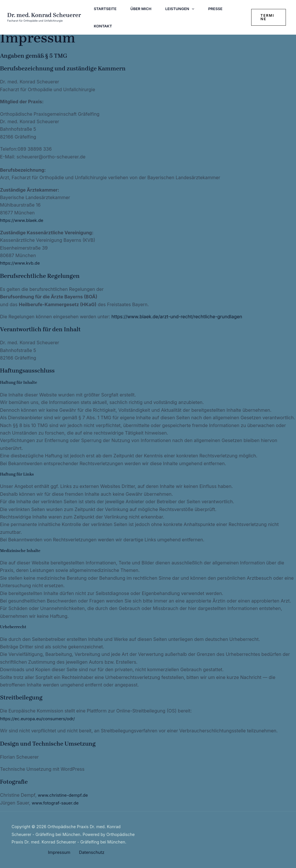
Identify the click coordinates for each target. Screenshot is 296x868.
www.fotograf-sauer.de (57, 803)
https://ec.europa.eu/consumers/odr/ (40, 719)
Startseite (105, 9)
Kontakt (103, 26)
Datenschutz (91, 852)
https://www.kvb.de (21, 263)
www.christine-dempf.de (65, 795)
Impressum (60, 852)
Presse (215, 9)
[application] (192, 9)
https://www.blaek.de (23, 220)
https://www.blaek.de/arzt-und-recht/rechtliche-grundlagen (177, 317)
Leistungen (180, 9)
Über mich (141, 9)
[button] (269, 17)
